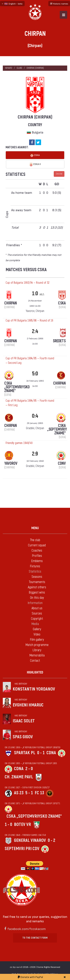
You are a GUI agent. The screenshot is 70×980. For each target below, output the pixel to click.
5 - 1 (29, 793)
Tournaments (37, 582)
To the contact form (35, 938)
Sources (37, 613)
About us (37, 608)
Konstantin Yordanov (34, 689)
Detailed (59, 174)
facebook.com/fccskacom (27, 929)
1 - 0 (8, 824)
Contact (35, 661)
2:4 (35, 331)
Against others (37, 587)
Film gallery (37, 640)
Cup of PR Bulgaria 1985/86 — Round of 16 (29, 321)
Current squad (37, 545)
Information (35, 603)
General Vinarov (30, 840)
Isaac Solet (24, 721)
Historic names (59, 4)
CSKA (35, 155)
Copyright (37, 619)
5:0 (35, 374)
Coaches (37, 551)
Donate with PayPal (30, 977)
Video (37, 634)
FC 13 (39, 793)
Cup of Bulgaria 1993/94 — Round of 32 (28, 283)
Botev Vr (22, 824)
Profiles (37, 556)
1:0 (35, 293)
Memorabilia (37, 655)
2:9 (35, 454)
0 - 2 (52, 840)
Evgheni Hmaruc (28, 705)
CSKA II (35, 164)
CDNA (51, 753)
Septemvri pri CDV (22, 849)
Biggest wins (37, 593)
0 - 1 (41, 753)
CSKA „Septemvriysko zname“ (34, 816)
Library (37, 650)
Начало (9, 68)
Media (35, 624)
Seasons (37, 577)
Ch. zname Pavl (19, 777)
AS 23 (19, 793)
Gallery (37, 629)
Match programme (37, 645)
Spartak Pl (25, 753)
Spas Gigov (23, 737)
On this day (37, 598)
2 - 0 (29, 769)
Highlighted (35, 672)
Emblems (37, 561)
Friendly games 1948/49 (19, 443)
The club (35, 540)
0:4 (35, 416)
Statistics (35, 572)
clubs (19, 68)
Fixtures (35, 566)
